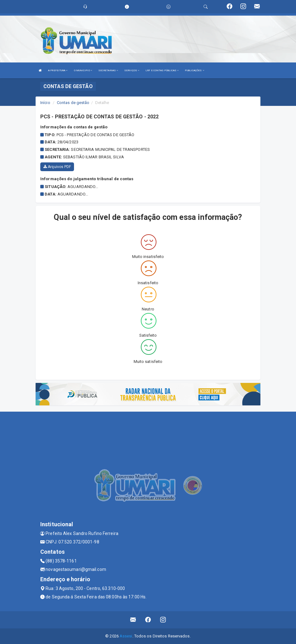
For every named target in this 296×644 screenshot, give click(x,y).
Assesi (126, 636)
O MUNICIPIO (83, 70)
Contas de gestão (73, 103)
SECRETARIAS (108, 70)
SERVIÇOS (132, 70)
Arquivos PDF (57, 167)
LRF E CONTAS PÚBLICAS (162, 70)
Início (45, 103)
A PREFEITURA (58, 70)
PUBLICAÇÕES (194, 70)
